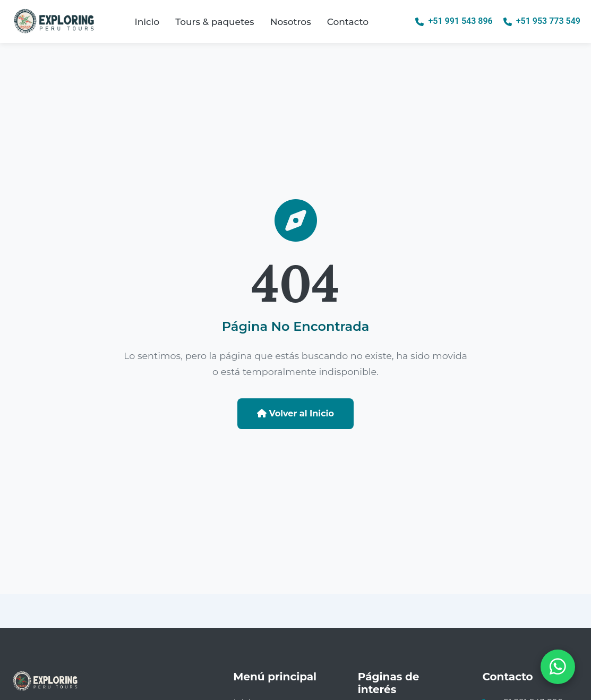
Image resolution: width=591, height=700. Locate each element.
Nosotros (291, 22)
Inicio (147, 22)
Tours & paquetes (215, 22)
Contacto (348, 22)
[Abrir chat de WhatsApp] (558, 667)
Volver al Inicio (295, 413)
